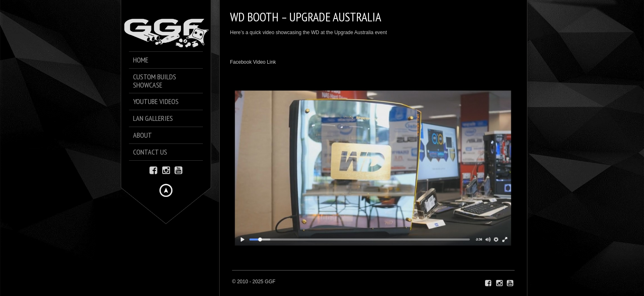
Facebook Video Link (253, 62)
